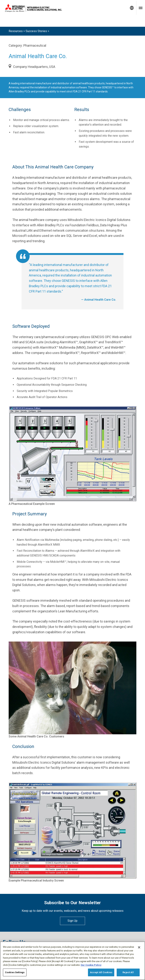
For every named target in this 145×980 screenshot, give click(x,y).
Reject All (128, 973)
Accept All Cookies (101, 973)
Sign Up (72, 921)
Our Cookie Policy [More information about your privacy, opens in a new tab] (91, 965)
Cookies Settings (15, 973)
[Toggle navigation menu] (141, 8)
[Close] (139, 948)
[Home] (64, 8)
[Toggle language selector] (132, 8)
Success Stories (36, 31)
